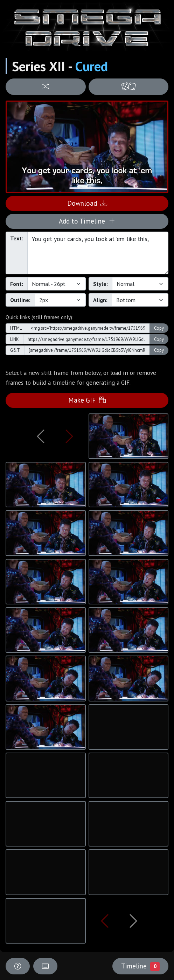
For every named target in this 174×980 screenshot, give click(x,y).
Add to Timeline (87, 221)
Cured (92, 66)
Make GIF (87, 400)
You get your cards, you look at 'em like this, (98, 253)
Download (87, 203)
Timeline (140, 966)
